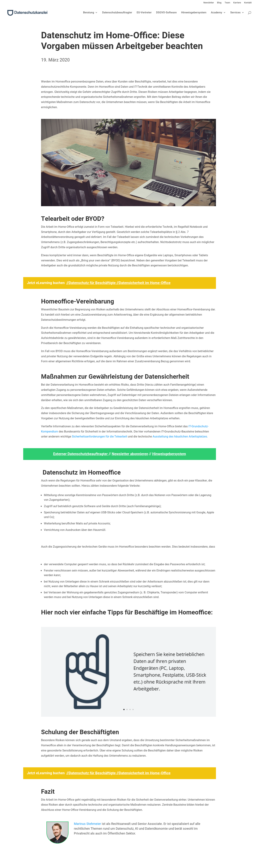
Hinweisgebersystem (194, 13)
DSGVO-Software (166, 13)
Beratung (89, 13)
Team (227, 3)
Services (235, 13)
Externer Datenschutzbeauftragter (81, 454)
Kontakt (248, 3)
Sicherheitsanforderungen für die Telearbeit (99, 437)
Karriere (237, 3)
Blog (219, 3)
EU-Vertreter (144, 13)
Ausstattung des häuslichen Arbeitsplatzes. (180, 437)
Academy (217, 13)
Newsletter (209, 3)
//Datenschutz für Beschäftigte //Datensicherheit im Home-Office (118, 283)
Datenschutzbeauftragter (117, 13)
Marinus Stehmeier (87, 824)
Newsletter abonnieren (130, 454)
